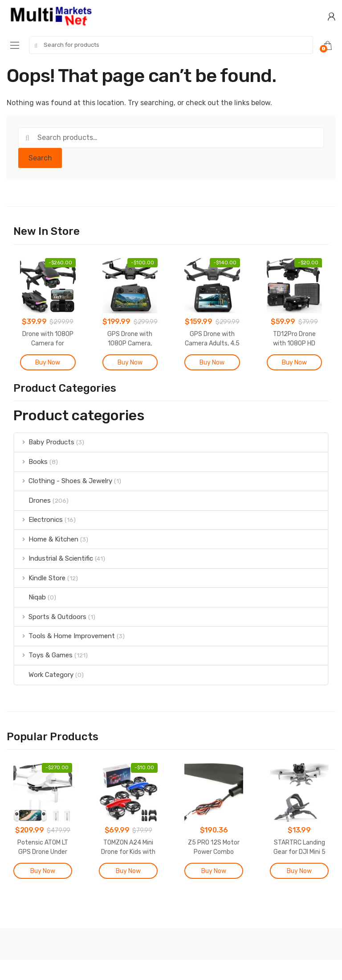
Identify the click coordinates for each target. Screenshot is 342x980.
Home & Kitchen (46, 539)
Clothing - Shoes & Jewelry (63, 481)
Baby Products (44, 442)
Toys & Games (43, 655)
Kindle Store (40, 578)
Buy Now (48, 363)
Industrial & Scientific (54, 558)
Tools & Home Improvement (65, 636)
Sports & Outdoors (50, 617)
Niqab (30, 597)
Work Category (44, 675)
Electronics (39, 520)
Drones (33, 500)
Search (40, 158)
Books (31, 462)
